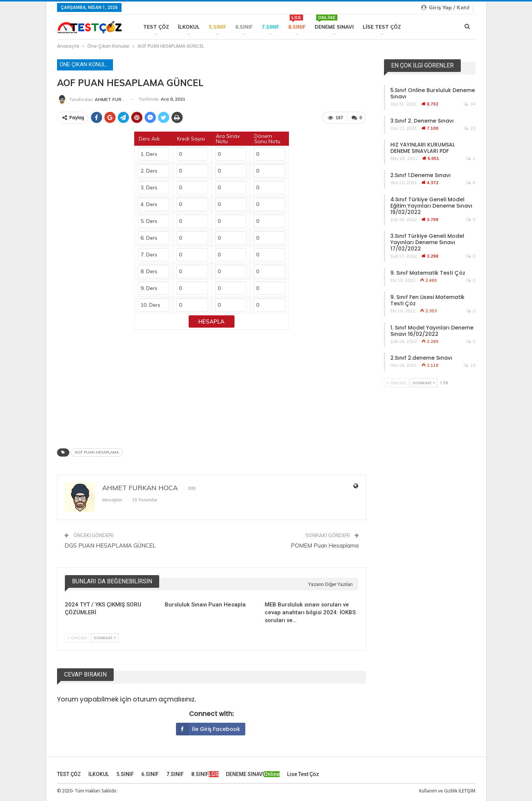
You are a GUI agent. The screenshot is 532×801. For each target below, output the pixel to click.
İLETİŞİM (467, 789)
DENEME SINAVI (334, 22)
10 (470, 365)
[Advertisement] (212, 384)
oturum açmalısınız (164, 698)
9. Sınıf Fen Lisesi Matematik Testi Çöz (427, 300)
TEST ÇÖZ (156, 27)
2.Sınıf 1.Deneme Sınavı (421, 175)
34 (470, 104)
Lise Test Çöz (382, 27)
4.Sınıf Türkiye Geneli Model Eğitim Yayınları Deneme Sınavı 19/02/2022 (431, 206)
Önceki (77, 636)
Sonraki (105, 636)
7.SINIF (270, 27)
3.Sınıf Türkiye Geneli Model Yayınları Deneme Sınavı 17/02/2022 (427, 242)
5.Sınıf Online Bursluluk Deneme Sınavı (433, 93)
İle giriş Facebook (208, 728)
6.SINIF (244, 27)
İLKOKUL (189, 27)
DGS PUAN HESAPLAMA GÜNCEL (110, 544)
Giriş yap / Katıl (445, 7)
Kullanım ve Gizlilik (438, 789)
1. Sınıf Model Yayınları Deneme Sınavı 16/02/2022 (432, 331)
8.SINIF (297, 22)
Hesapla (211, 320)
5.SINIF (218, 27)
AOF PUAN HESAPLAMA (97, 451)
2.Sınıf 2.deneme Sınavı (421, 358)
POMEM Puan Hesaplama (325, 544)
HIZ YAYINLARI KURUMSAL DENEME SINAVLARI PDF (423, 148)
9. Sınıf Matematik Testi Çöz (428, 273)
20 (470, 128)
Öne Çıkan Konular (86, 64)
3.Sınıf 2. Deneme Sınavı (422, 121)
